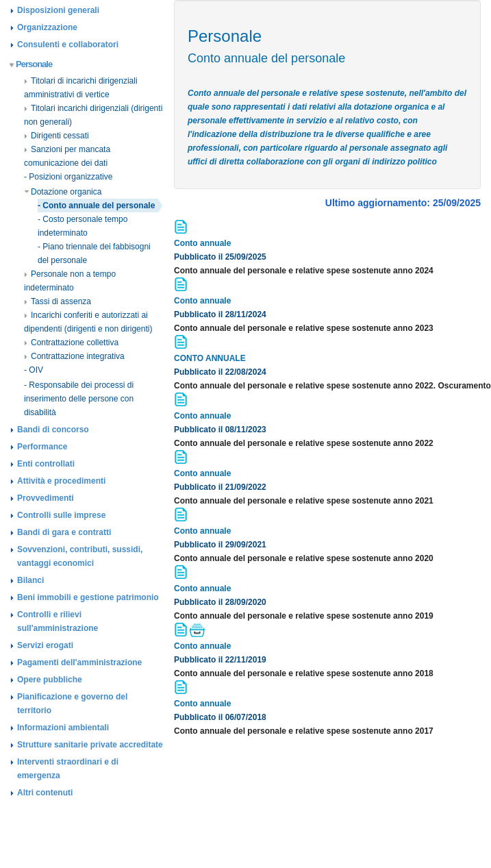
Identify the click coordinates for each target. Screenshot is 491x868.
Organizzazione (47, 27)
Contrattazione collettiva (71, 343)
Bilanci (30, 580)
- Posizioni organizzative (68, 177)
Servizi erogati (45, 645)
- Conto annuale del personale (96, 206)
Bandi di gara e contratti (64, 532)
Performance (42, 447)
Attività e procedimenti (61, 481)
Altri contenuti (45, 793)
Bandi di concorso (53, 430)
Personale (31, 64)
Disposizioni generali (58, 10)
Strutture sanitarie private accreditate (90, 745)
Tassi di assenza (58, 301)
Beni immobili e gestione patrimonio (88, 597)
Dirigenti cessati (56, 136)
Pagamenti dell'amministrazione (79, 662)
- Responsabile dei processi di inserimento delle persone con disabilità (79, 399)
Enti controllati (46, 464)
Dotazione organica (63, 192)
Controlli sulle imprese (61, 515)
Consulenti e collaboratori (68, 45)
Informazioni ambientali (63, 728)
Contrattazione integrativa (74, 356)
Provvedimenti (46, 498)
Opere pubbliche (50, 680)
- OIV (34, 370)
